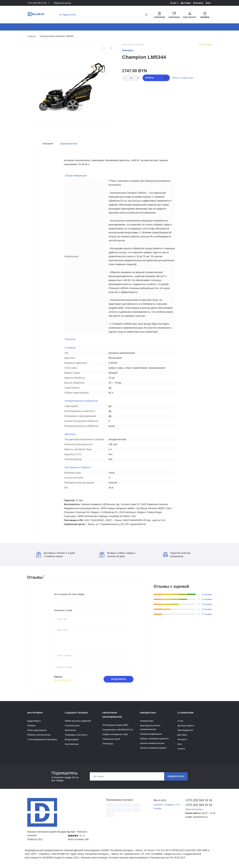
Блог (208, 3)
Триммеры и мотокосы (76, 735)
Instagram (169, 805)
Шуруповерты (34, 721)
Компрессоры (147, 721)
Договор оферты (186, 725)
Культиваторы (72, 744)
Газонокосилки (72, 725)
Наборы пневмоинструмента (154, 739)
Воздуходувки (72, 739)
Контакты (198, 3)
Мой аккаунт (190, 15)
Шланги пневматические (152, 743)
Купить (156, 78)
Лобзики (31, 725)
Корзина (205, 15)
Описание (48, 144)
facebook (158, 805)
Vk (178, 805)
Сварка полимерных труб (115, 734)
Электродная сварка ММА (115, 725)
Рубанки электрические (39, 735)
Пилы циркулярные (37, 730)
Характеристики (68, 144)
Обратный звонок (62, 3)
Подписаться (176, 776)
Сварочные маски (111, 739)
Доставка (186, 3)
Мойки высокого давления (78, 721)
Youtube (157, 808)
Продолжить (119, 679)
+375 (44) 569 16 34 (199, 805)
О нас (173, 3)
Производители (185, 730)
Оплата (181, 749)
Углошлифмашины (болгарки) (42, 739)
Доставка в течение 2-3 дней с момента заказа (56, 555)
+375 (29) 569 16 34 (37, 3)
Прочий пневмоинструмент (153, 748)
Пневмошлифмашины (151, 734)
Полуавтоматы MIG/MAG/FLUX (118, 730)
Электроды (108, 744)
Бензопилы (70, 730)
